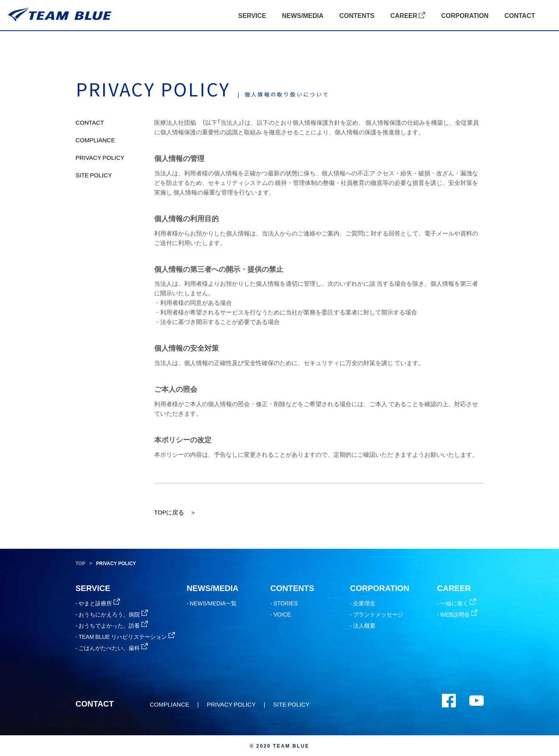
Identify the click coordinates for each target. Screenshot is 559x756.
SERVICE (252, 15)
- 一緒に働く (457, 603)
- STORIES (284, 603)
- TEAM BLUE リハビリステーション (125, 636)
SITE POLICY (94, 175)
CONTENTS (357, 15)
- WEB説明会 (457, 614)
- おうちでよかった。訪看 (112, 625)
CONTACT (520, 15)
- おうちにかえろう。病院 (112, 614)
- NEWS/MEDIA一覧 (212, 603)
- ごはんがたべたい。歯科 (112, 648)
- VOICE (281, 614)
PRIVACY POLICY (100, 157)
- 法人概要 (363, 625)
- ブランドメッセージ (377, 614)
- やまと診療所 (98, 603)
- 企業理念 (363, 603)
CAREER (408, 15)
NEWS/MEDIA (303, 15)
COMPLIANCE (95, 140)
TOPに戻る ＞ (175, 512)
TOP (80, 563)
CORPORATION (465, 15)
